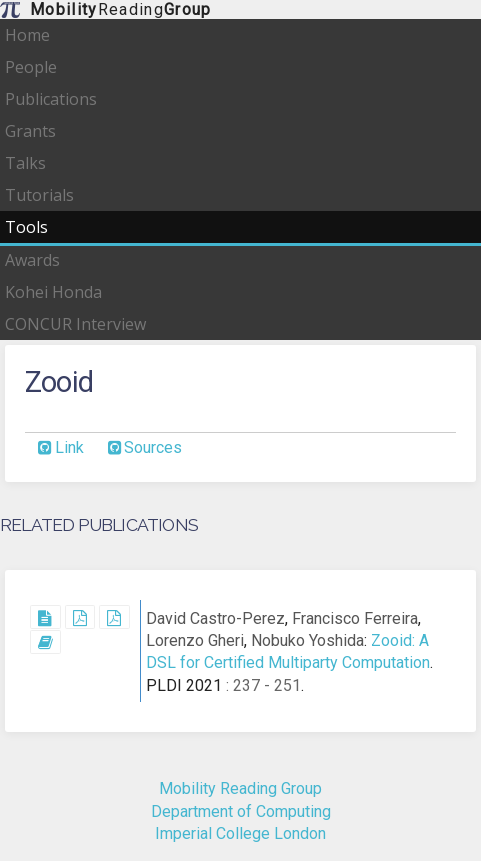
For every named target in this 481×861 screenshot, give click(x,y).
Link (69, 447)
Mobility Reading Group (240, 788)
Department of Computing (241, 811)
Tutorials (39, 195)
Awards (32, 260)
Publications (51, 99)
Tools (26, 227)
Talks (25, 163)
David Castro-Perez (215, 618)
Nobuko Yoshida (307, 640)
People (31, 67)
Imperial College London (240, 833)
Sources (153, 447)
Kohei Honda (53, 292)
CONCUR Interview (75, 324)
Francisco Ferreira (355, 618)
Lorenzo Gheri (195, 640)
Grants (30, 131)
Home (27, 35)
